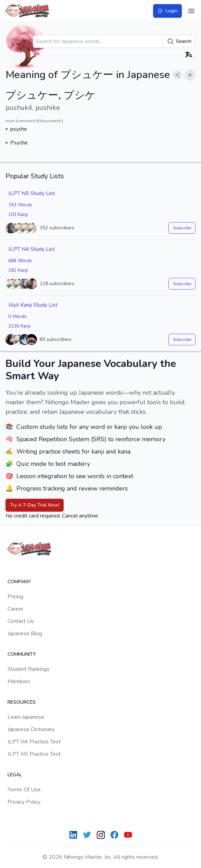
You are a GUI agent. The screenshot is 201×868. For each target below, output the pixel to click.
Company (19, 582)
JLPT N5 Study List (32, 193)
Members (19, 681)
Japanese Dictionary (31, 729)
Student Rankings (29, 669)
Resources (22, 702)
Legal (15, 775)
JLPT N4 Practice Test (34, 742)
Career (15, 609)
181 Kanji (18, 270)
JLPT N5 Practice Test (34, 754)
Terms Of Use (24, 790)
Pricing (15, 597)
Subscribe (182, 228)
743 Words (20, 205)
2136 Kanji (19, 326)
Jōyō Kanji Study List (33, 305)
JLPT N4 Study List (32, 249)
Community (22, 654)
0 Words (17, 316)
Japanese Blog (25, 634)
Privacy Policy (24, 802)
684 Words (20, 261)
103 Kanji (18, 214)
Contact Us (21, 621)
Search (179, 41)
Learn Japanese (26, 717)
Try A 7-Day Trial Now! (35, 505)
